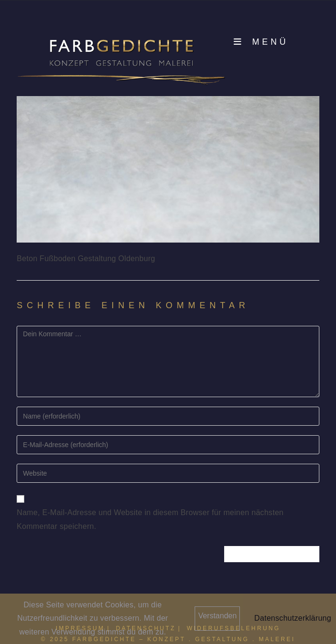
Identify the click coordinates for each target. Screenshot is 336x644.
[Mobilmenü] (261, 42)
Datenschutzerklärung (293, 618)
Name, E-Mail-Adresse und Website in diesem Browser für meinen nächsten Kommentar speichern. (150, 519)
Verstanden (217, 616)
